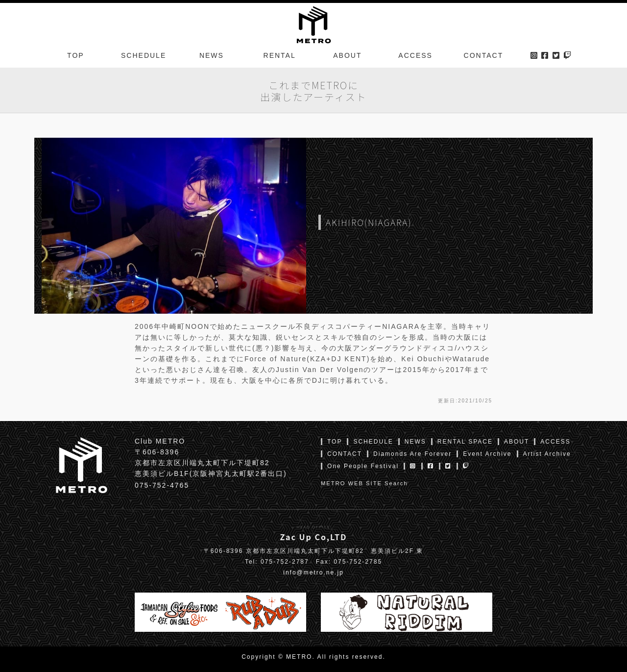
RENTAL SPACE (465, 442)
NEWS (212, 56)
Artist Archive (547, 454)
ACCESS (415, 56)
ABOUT (347, 56)
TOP (76, 56)
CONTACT (484, 56)
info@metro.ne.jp (313, 572)
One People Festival (363, 466)
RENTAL (280, 56)
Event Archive (487, 454)
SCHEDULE (144, 56)
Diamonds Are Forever (412, 454)
